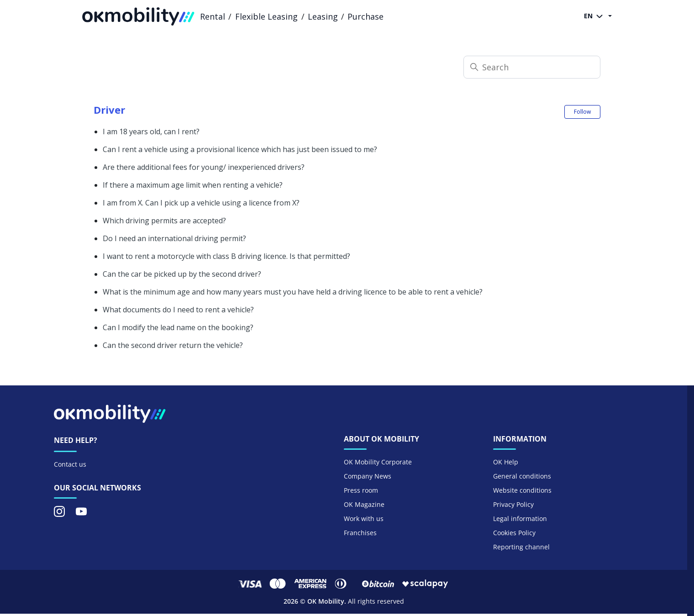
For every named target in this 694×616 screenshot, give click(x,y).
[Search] (532, 67)
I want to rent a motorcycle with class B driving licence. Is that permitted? (226, 256)
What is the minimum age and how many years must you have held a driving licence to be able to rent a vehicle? (293, 292)
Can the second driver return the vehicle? (173, 345)
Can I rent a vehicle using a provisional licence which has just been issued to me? (240, 149)
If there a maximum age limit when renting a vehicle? (193, 185)
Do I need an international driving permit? (174, 238)
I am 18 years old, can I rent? (151, 132)
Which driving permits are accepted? (164, 221)
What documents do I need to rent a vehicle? (178, 310)
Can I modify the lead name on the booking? (178, 327)
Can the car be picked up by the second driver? (182, 274)
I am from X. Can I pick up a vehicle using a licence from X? (201, 203)
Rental (213, 16)
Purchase (365, 16)
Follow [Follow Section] (582, 112)
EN (595, 16)
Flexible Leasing (266, 16)
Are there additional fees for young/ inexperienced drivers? (204, 167)
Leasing (323, 16)
